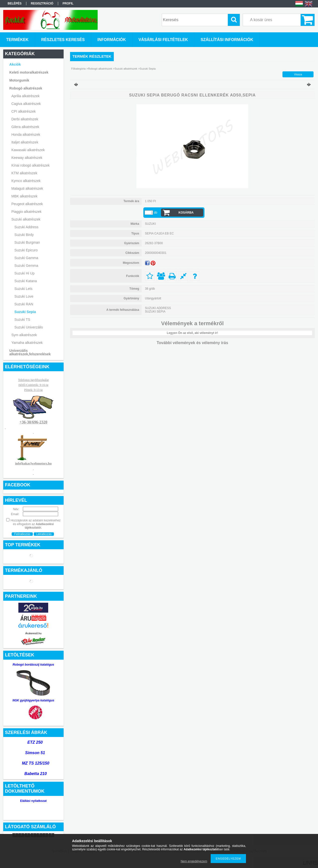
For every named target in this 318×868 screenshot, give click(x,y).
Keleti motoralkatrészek (29, 72)
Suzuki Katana (26, 281)
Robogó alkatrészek (26, 88)
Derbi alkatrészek (25, 119)
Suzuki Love (24, 296)
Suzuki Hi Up (24, 273)
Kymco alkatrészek (26, 181)
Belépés (15, 3)
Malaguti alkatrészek (27, 188)
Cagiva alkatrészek (26, 104)
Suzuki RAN (24, 304)
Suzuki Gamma (26, 258)
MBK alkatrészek (24, 196)
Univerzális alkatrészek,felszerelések (30, 352)
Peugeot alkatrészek (27, 204)
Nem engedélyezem (194, 861)
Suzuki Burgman (27, 242)
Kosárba (186, 213)
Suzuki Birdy (24, 235)
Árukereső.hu (33, 633)
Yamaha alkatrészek (27, 343)
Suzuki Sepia (25, 312)
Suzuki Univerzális (29, 327)
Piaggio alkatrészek (26, 212)
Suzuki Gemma (26, 266)
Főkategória (79, 69)
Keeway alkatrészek (27, 158)
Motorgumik (19, 80)
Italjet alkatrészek (25, 142)
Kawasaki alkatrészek (28, 150)
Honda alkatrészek (26, 135)
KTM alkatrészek (24, 173)
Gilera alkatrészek (25, 127)
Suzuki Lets (23, 289)
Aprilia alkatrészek (26, 96)
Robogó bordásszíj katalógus (33, 665)
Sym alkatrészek (24, 335)
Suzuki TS (22, 320)
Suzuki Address (26, 227)
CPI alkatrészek (24, 111)
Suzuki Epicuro (26, 250)
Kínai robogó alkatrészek (31, 165)
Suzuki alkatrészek (26, 219)
